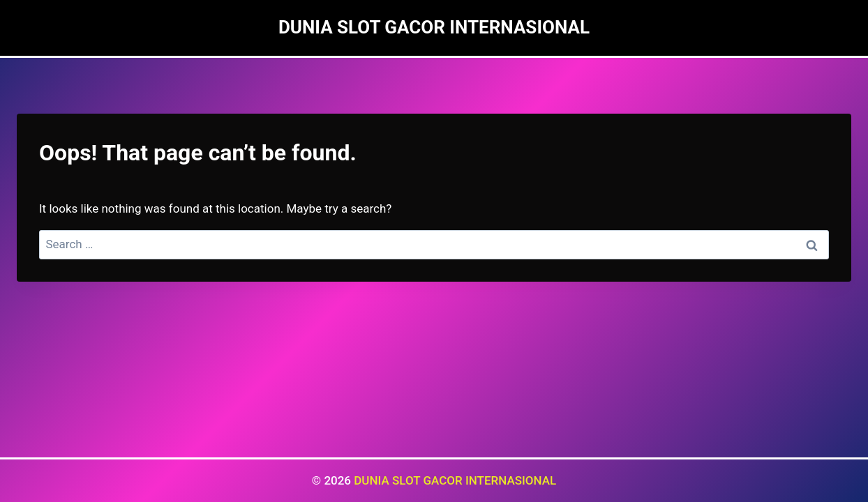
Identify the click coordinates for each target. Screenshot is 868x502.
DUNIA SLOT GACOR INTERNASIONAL (455, 480)
